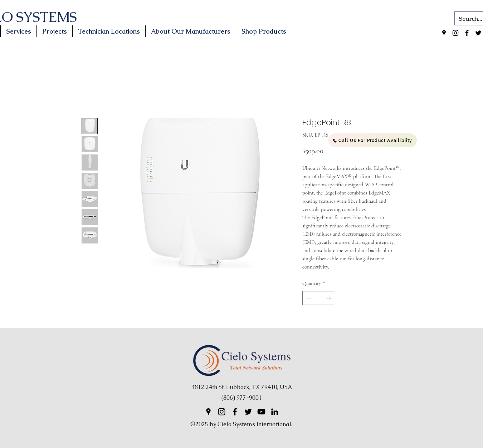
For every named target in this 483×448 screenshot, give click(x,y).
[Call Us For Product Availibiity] (372, 140)
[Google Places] (444, 33)
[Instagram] (455, 33)
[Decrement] (308, 298)
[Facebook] (467, 33)
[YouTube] (261, 412)
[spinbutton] (319, 298)
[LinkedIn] (275, 412)
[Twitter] (478, 33)
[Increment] (330, 298)
